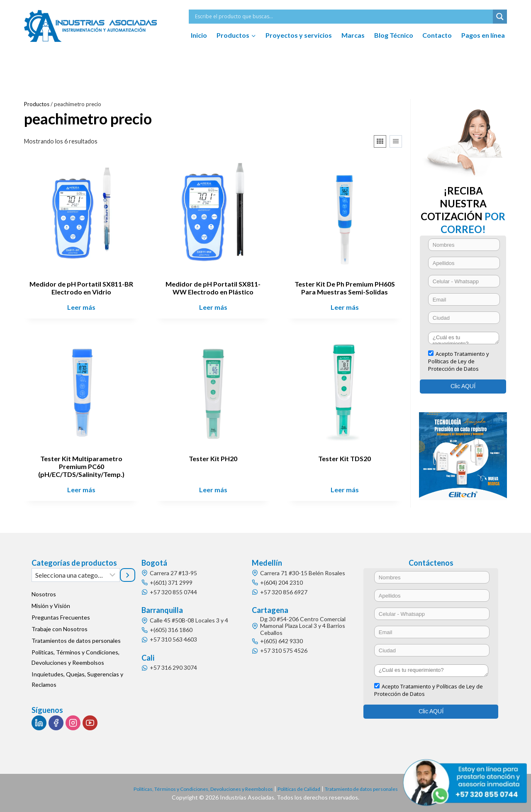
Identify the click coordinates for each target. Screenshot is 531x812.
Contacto (437, 35)
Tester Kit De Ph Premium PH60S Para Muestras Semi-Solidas (345, 288)
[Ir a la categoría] (128, 575)
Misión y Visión (51, 606)
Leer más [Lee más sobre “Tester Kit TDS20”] (345, 490)
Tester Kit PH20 (213, 458)
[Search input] (343, 17)
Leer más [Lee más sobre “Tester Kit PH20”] (213, 490)
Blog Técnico (394, 35)
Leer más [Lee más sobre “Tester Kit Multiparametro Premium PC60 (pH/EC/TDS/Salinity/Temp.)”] (81, 490)
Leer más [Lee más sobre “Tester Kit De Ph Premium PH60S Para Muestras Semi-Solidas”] (345, 307)
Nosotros (44, 594)
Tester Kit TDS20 (345, 458)
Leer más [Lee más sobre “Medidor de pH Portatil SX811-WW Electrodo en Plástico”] (213, 307)
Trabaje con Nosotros (60, 629)
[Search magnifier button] (500, 17)
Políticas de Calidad (303, 789)
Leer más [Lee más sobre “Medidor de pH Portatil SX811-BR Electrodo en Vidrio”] (81, 307)
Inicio (199, 35)
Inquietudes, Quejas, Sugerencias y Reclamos (77, 679)
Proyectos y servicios (299, 35)
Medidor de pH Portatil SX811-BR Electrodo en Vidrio (81, 288)
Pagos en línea (483, 35)
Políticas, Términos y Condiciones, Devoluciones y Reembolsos (76, 657)
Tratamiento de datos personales (376, 789)
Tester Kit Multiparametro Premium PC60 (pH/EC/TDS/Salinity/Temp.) (81, 466)
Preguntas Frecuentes (61, 617)
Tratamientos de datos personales (76, 641)
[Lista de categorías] (76, 575)
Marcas (353, 35)
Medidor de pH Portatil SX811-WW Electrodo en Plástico (213, 288)
